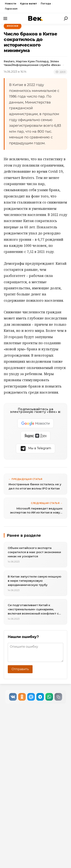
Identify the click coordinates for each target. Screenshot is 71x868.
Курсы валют (28, 4)
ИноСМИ (13, 26)
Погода (46, 4)
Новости (11, 4)
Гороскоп (11, 9)
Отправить (20, 669)
